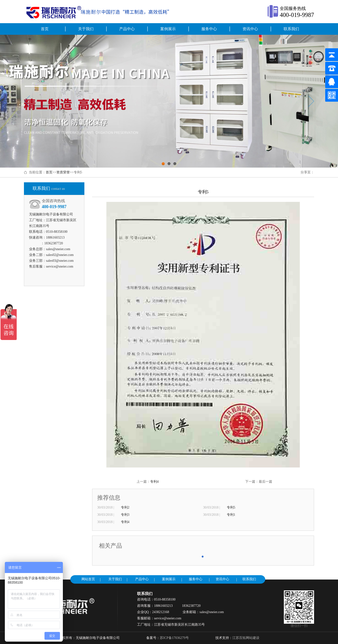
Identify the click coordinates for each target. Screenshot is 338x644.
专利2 (125, 507)
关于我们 (86, 29)
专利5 (231, 507)
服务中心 (209, 29)
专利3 (125, 515)
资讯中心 (250, 29)
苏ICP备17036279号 (174, 638)
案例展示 (168, 29)
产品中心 (127, 29)
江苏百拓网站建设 (246, 638)
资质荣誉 (63, 172)
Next (311, 101)
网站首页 (88, 579)
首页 (45, 29)
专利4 (154, 482)
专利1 (231, 515)
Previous (27, 101)
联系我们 (291, 29)
